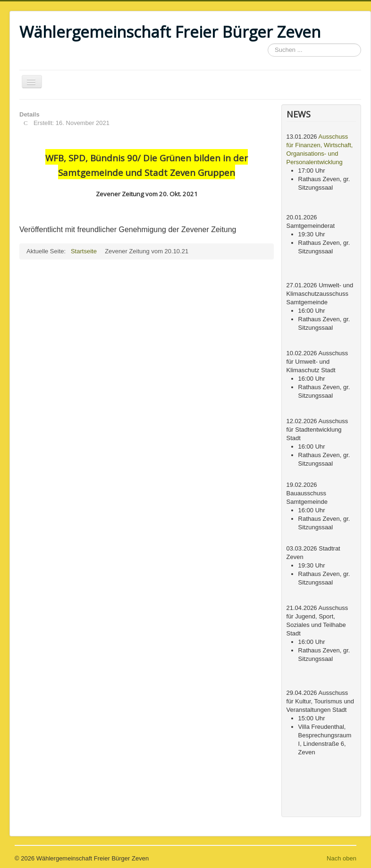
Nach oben (341, 858)
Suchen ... (268, 44)
